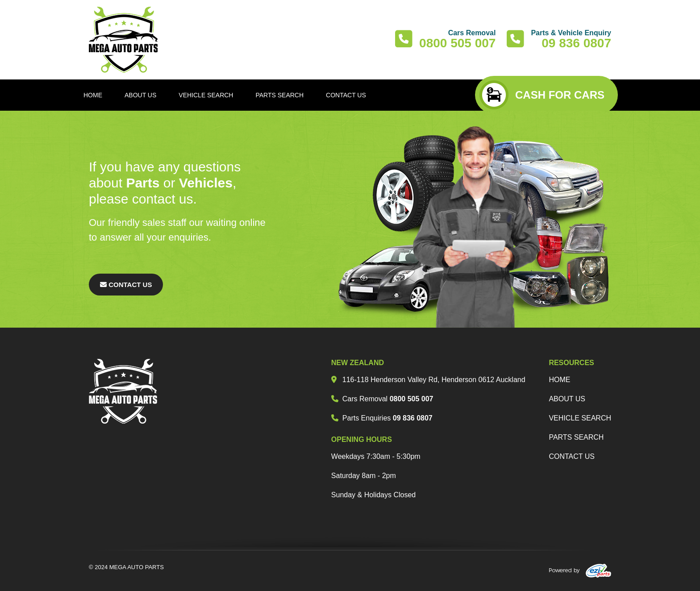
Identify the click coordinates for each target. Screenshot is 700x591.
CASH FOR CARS (542, 95)
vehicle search (580, 418)
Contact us (572, 456)
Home (559, 380)
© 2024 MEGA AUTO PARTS (126, 567)
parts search (576, 437)
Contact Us (126, 285)
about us (567, 399)
